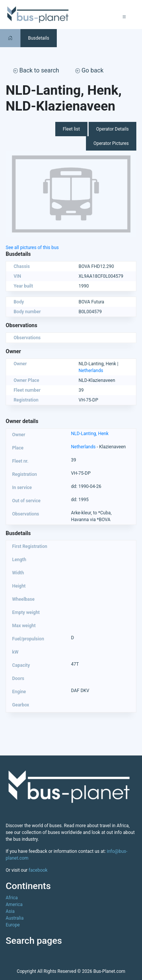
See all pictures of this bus (32, 248)
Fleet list (71, 129)
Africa (12, 898)
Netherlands (91, 371)
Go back (89, 70)
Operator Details (112, 129)
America (14, 905)
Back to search (36, 70)
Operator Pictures (111, 143)
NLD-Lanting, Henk (90, 434)
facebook (38, 870)
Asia (10, 911)
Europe (13, 925)
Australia (15, 918)
